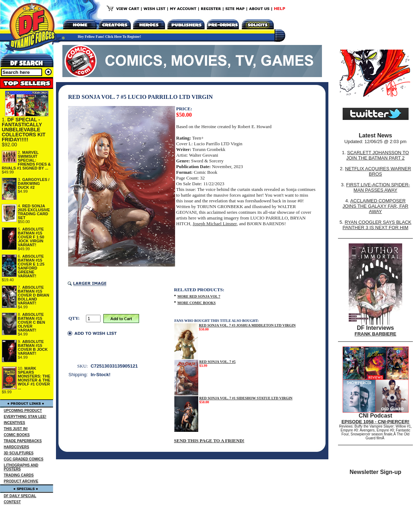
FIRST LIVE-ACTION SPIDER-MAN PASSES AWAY (378, 187)
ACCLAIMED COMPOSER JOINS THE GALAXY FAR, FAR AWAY (375, 206)
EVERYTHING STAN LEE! (25, 417)
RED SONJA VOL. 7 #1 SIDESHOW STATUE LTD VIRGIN (246, 398)
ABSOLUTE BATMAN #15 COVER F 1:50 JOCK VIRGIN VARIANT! (31, 237)
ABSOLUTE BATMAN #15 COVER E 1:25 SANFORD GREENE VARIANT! (31, 266)
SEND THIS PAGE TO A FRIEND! (209, 441)
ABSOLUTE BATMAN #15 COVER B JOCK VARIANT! (33, 347)
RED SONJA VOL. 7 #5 (217, 362)
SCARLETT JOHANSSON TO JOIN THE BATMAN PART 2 (378, 155)
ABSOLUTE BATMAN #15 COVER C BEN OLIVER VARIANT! (31, 322)
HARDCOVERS (17, 447)
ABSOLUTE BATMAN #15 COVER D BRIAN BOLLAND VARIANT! (34, 295)
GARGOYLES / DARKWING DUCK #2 (34, 183)
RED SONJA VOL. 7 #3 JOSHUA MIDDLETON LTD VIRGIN (247, 325)
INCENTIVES (15, 423)
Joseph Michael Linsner (215, 224)
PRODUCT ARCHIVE (21, 481)
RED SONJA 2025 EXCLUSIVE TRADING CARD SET (34, 212)
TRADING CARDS (19, 475)
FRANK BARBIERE (376, 334)
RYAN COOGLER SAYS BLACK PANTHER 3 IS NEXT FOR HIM (377, 225)
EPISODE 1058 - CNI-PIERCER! (376, 422)
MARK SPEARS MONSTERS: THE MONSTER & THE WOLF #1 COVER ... (34, 378)
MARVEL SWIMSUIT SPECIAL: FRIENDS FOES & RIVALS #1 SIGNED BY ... (26, 160)
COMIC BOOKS (17, 435)
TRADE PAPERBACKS (23, 441)
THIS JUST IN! (16, 429)
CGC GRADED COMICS (24, 459)
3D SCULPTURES (19, 453)
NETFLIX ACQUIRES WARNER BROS (378, 171)
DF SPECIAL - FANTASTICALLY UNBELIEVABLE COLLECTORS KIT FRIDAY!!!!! (24, 130)
